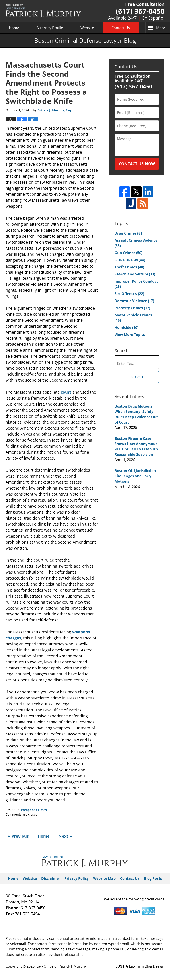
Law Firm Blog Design (140, 966)
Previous (18, 836)
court (66, 392)
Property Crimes (132, 308)
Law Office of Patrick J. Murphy (62, 966)
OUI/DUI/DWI (130, 260)
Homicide (126, 327)
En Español (153, 18)
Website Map (104, 878)
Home (14, 28)
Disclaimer (51, 878)
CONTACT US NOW (137, 164)
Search (137, 377)
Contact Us (121, 28)
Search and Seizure (135, 274)
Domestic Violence (134, 301)
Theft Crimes (129, 267)
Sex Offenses (129, 294)
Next (65, 836)
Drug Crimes (129, 233)
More (161, 28)
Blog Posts (153, 878)
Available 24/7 (122, 18)
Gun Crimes (128, 253)
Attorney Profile (50, 28)
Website (87, 28)
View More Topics (130, 335)
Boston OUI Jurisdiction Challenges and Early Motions (135, 476)
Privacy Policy (77, 878)
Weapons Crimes (34, 810)
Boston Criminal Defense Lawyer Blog (43, 11)
